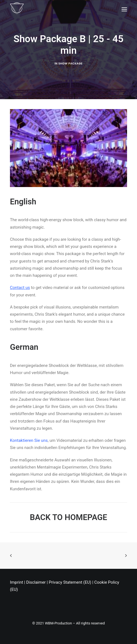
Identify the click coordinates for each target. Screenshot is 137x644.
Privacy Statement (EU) (70, 582)
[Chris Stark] (17, 9)
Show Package (70, 63)
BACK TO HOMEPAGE (68, 517)
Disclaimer (36, 582)
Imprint (17, 582)
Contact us (20, 288)
